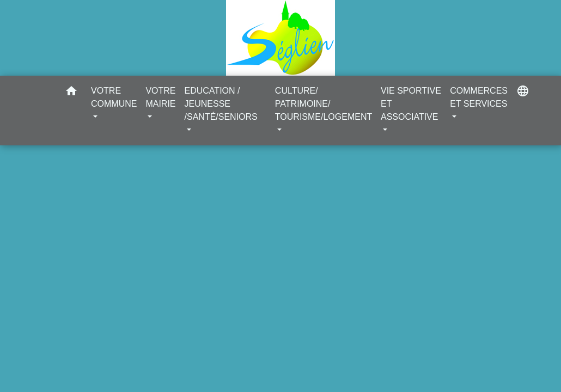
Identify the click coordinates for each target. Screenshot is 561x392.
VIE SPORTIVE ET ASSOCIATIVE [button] (411, 104)
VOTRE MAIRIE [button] (160, 97)
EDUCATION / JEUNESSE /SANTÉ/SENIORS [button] (221, 104)
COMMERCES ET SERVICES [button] (479, 97)
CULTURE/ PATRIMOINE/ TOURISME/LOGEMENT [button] (324, 104)
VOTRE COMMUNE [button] (114, 97)
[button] (71, 93)
